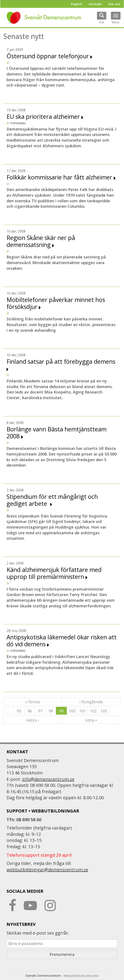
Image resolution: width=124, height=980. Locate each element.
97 (40, 711)
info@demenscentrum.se (48, 779)
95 (19, 711)
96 (30, 711)
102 (93, 711)
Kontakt (95, 4)
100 (72, 711)
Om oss (114, 4)
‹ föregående (91, 702)
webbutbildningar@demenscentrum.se (47, 870)
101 (83, 711)
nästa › (33, 720)
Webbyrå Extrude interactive (81, 976)
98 (51, 711)
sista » (91, 720)
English (77, 4)
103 (104, 711)
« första (33, 702)
